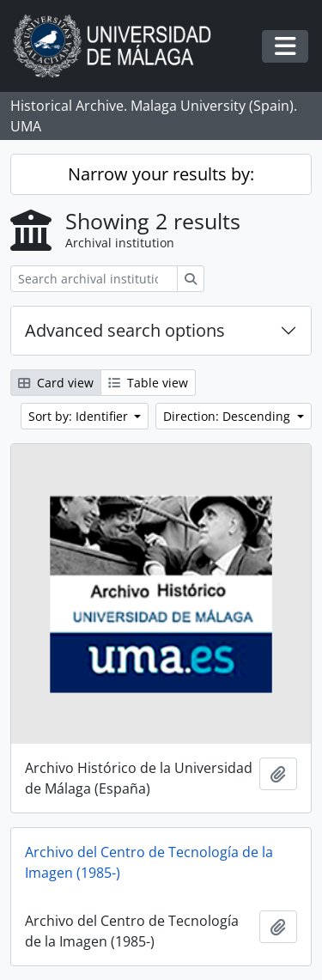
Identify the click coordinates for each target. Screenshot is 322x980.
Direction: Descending (228, 416)
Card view (56, 383)
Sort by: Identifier (80, 416)
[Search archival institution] (94, 279)
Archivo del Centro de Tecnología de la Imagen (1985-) (149, 862)
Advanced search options (125, 330)
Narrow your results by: (161, 174)
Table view (148, 383)
